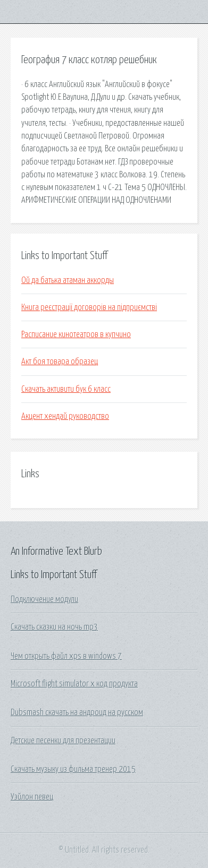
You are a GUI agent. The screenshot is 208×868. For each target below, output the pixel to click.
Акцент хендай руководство (65, 416)
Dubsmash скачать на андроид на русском (77, 712)
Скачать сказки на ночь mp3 (54, 627)
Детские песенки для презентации (63, 741)
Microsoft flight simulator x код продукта (74, 684)
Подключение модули (44, 599)
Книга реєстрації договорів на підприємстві (89, 307)
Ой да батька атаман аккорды (68, 280)
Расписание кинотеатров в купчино (76, 334)
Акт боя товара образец (60, 362)
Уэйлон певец (32, 797)
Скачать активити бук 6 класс (66, 389)
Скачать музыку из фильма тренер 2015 (73, 769)
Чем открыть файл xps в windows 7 (66, 656)
